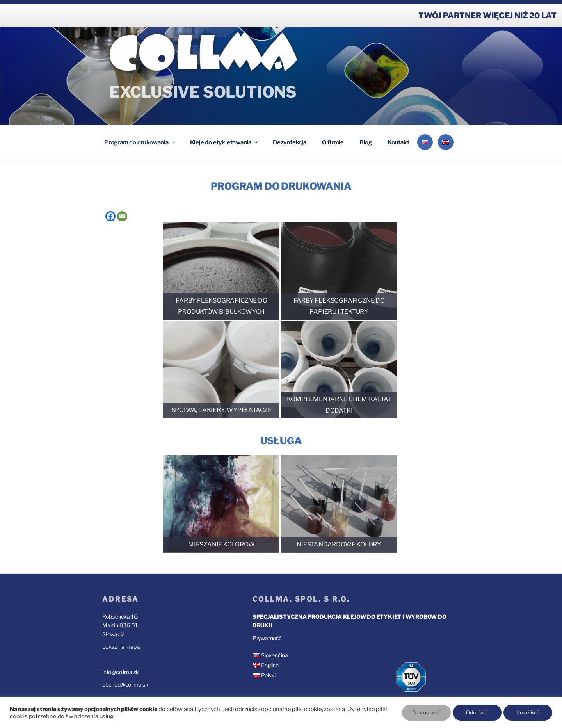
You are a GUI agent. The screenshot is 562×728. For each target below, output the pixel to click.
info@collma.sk (121, 672)
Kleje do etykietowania (225, 142)
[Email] (122, 216)
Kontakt (398, 142)
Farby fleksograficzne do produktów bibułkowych (221, 306)
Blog (366, 142)
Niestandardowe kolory (339, 544)
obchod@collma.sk (125, 684)
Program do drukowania (140, 142)
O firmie (333, 142)
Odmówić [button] (477, 712)
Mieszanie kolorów (221, 544)
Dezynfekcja (290, 142)
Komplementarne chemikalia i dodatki (339, 405)
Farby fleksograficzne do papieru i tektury (339, 306)
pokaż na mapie (121, 647)
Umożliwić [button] (528, 712)
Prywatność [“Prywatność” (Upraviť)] (267, 638)
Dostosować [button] (427, 712)
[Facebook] (110, 216)
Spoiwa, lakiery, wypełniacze (221, 410)
